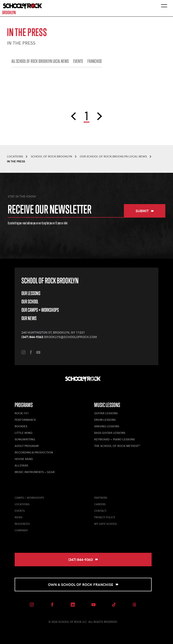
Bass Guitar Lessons (110, 433)
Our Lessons (31, 293)
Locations (22, 504)
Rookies (21, 426)
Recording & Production (34, 452)
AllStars (21, 465)
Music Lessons (107, 405)
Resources (22, 524)
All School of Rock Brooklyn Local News (40, 61)
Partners (101, 498)
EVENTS (78, 61)
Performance (25, 420)
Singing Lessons (107, 426)
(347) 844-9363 (32, 337)
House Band (24, 459)
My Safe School (106, 524)
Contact (100, 511)
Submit (145, 211)
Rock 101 (22, 413)
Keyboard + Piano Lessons (114, 439)
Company (21, 530)
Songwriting (25, 439)
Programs (24, 405)
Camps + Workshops (29, 498)
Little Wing (24, 433)
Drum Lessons (105, 420)
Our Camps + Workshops (40, 310)
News (19, 517)
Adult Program (27, 446)
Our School (30, 302)
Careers (100, 504)
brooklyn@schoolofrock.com (71, 337)
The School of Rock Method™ (117, 446)
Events (20, 511)
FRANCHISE (95, 61)
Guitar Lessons (106, 413)
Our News (29, 318)
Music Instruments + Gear (35, 472)
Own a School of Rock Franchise (83, 584)
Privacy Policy (105, 517)
